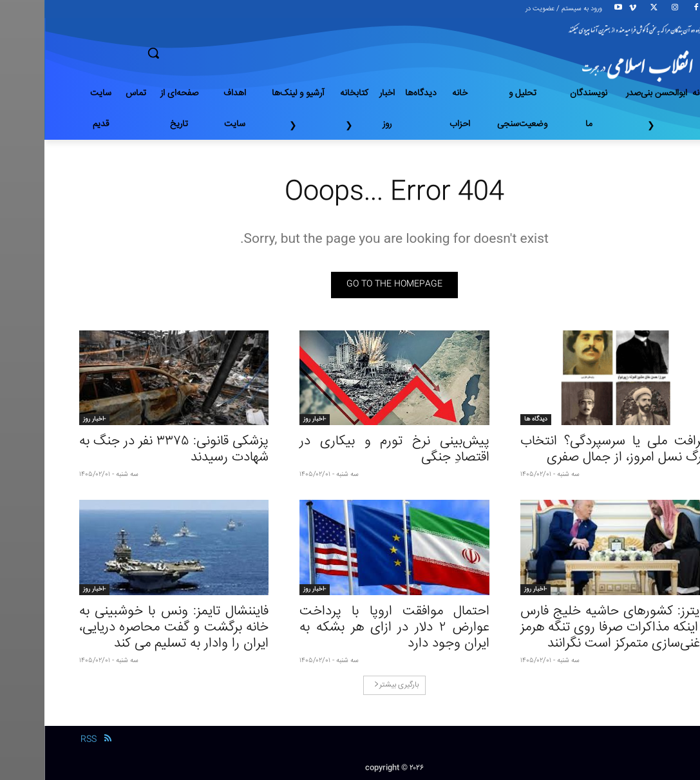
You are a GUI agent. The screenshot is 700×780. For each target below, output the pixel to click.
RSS (44, 739)
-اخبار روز (270, 419)
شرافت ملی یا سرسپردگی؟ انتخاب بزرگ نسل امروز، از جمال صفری (571, 450)
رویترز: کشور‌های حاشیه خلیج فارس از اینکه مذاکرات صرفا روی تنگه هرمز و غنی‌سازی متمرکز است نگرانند (571, 628)
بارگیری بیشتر (352, 685)
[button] (199, 53)
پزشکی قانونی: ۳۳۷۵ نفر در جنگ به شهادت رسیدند (130, 450)
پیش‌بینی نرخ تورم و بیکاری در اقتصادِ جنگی (350, 450)
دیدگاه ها (491, 419)
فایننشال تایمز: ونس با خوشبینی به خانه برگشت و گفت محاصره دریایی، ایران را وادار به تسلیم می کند (130, 628)
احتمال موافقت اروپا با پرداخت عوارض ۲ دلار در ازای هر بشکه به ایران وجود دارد (350, 628)
